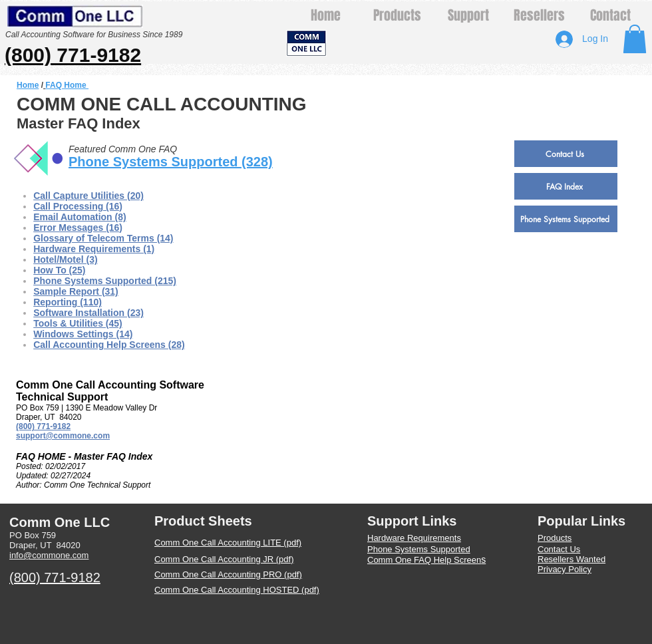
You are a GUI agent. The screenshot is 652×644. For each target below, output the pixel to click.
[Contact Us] (566, 154)
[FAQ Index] (566, 186)
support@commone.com (63, 436)
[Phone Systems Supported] (566, 219)
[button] (635, 39)
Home (28, 85)
